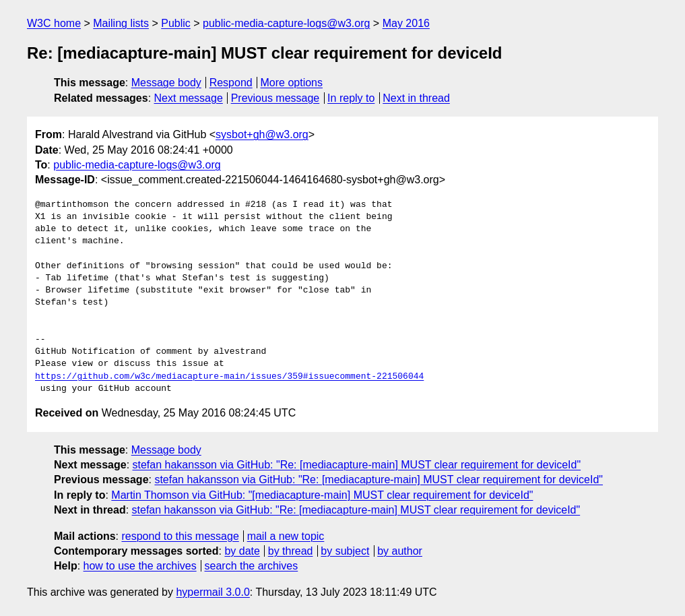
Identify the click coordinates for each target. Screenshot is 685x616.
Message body (166, 83)
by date (242, 551)
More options (292, 83)
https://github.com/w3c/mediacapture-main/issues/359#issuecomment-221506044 (229, 377)
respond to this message (180, 536)
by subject (345, 551)
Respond (231, 83)
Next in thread (416, 98)
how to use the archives (140, 566)
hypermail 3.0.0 (213, 592)
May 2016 (406, 23)
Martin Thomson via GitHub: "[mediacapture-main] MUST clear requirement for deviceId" (322, 495)
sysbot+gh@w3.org (262, 134)
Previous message (275, 98)
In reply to (351, 98)
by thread (291, 551)
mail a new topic (286, 536)
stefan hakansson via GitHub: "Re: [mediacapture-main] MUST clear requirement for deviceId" (357, 465)
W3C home (54, 23)
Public (176, 23)
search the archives (252, 566)
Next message (189, 98)
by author (400, 551)
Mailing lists (121, 23)
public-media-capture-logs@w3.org (286, 23)
